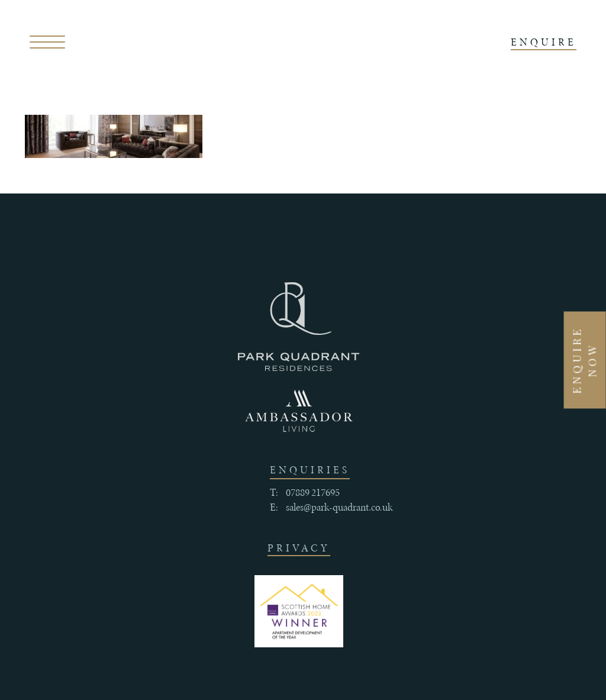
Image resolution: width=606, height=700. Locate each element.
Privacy (299, 548)
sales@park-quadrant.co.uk (339, 507)
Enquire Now (585, 360)
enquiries (310, 470)
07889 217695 (313, 492)
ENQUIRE (544, 42)
